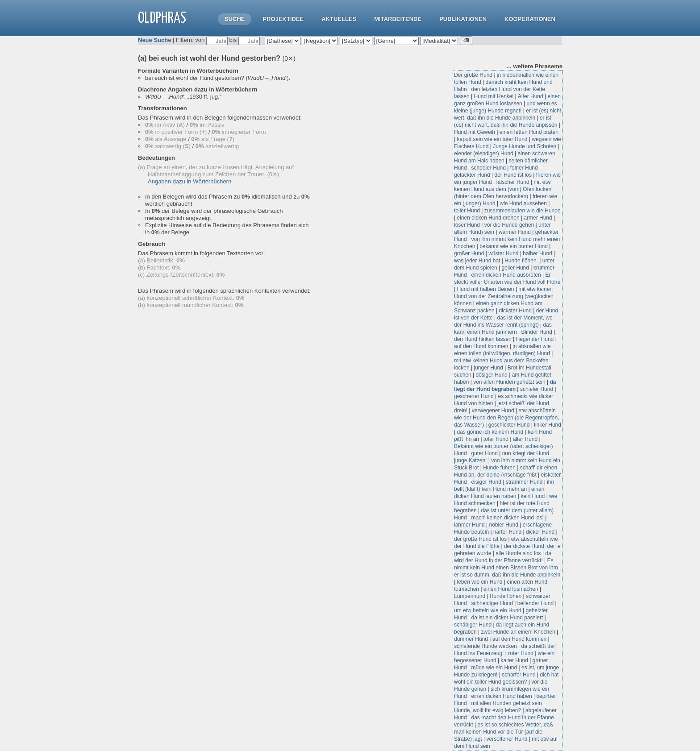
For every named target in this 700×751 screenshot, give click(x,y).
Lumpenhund (470, 596)
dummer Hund (471, 639)
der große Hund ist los (480, 539)
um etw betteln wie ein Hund (488, 610)
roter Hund (521, 653)
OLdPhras (162, 19)
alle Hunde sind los (518, 553)
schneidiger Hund (492, 603)
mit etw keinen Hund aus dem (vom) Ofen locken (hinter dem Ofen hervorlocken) (503, 189)
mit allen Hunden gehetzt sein (506, 703)
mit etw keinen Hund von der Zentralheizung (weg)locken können (504, 296)
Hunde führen (500, 468)
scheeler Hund (488, 168)
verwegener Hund (493, 411)
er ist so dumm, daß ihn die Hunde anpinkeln (507, 575)
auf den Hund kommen (481, 346)
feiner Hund (524, 168)
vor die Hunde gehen (509, 225)
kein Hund (533, 496)
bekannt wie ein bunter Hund (514, 246)
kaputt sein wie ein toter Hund (492, 139)
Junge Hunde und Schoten (525, 146)
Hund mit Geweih (475, 132)
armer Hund (538, 218)
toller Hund (467, 211)
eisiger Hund (486, 482)
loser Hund (467, 225)
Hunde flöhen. (521, 261)
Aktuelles (339, 19)
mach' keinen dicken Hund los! (507, 518)
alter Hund (525, 439)
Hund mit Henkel (494, 96)
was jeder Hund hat (477, 261)
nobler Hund (504, 525)
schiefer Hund (537, 389)
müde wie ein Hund (494, 668)
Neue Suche (154, 40)
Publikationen (463, 19)
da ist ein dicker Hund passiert (507, 618)
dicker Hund (540, 532)
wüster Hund (503, 253)
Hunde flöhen (506, 596)
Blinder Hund (537, 332)
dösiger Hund (492, 375)
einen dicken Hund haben (501, 696)
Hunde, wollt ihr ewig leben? (487, 710)
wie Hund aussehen (523, 203)
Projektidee (283, 19)
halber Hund (537, 253)
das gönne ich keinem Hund (490, 432)
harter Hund (507, 532)
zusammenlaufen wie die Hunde (523, 211)
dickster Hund (515, 311)
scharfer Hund (519, 675)
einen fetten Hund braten (529, 132)
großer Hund (469, 253)
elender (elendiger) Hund (484, 154)
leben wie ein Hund (479, 582)
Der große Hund (473, 75)
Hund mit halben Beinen (485, 289)
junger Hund (488, 368)
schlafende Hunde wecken (485, 646)
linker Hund (548, 425)
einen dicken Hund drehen (488, 218)
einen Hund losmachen (511, 589)
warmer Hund (515, 232)
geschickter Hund (509, 425)
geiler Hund (515, 268)
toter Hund (496, 439)
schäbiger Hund (473, 625)
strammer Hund (524, 482)
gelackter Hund (472, 175)
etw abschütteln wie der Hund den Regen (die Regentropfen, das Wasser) (507, 418)
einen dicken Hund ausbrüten (506, 275)
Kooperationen (530, 19)
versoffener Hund (507, 739)
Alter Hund (531, 96)
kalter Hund (515, 660)
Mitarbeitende (398, 19)
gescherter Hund (474, 396)
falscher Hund (513, 182)
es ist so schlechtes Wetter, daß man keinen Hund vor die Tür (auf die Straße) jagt (504, 732)
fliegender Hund (535, 339)
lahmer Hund (469, 525)
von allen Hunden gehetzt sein (509, 382)
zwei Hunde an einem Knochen (518, 632)
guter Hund (484, 453)
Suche (235, 19)
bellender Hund (535, 603)
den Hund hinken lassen (483, 339)
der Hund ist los (513, 175)
